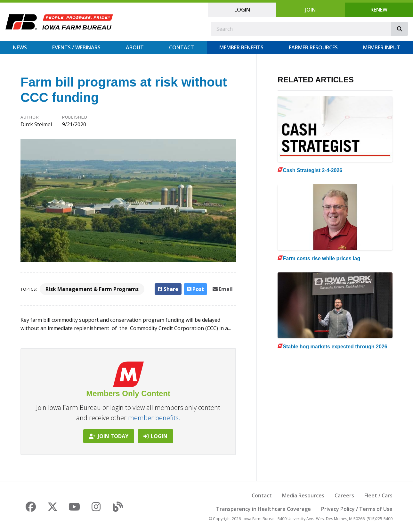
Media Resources (303, 495)
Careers (344, 495)
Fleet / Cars (378, 495)
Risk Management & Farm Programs (92, 289)
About (135, 47)
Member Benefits (241, 47)
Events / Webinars (76, 47)
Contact (182, 47)
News (20, 47)
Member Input (382, 47)
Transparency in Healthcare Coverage (263, 509)
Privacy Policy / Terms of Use (357, 509)
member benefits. (154, 418)
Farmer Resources (313, 47)
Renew (379, 10)
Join (310, 10)
